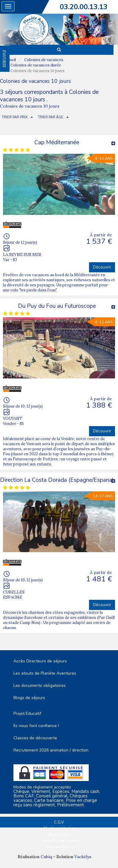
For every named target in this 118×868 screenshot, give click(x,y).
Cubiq (46, 857)
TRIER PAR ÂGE (51, 117)
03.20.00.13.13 (84, 7)
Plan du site (59, 835)
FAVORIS (4, 59)
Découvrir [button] (102, 267)
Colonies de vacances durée (36, 65)
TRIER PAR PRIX (15, 117)
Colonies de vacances (44, 60)
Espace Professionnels (59, 841)
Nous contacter (59, 847)
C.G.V (59, 822)
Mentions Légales (59, 828)
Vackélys (83, 857)
